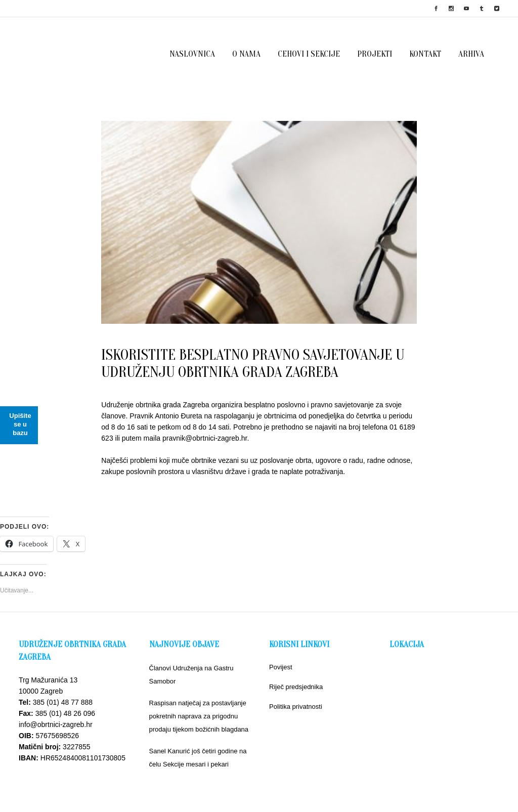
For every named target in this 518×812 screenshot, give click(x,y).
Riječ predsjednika (296, 687)
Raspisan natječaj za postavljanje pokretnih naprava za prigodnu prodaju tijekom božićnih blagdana (199, 716)
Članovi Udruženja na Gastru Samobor (191, 675)
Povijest (281, 667)
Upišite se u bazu (20, 424)
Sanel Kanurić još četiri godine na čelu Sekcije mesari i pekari (198, 758)
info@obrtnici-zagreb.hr (56, 724)
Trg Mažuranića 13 (48, 680)
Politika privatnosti (296, 707)
